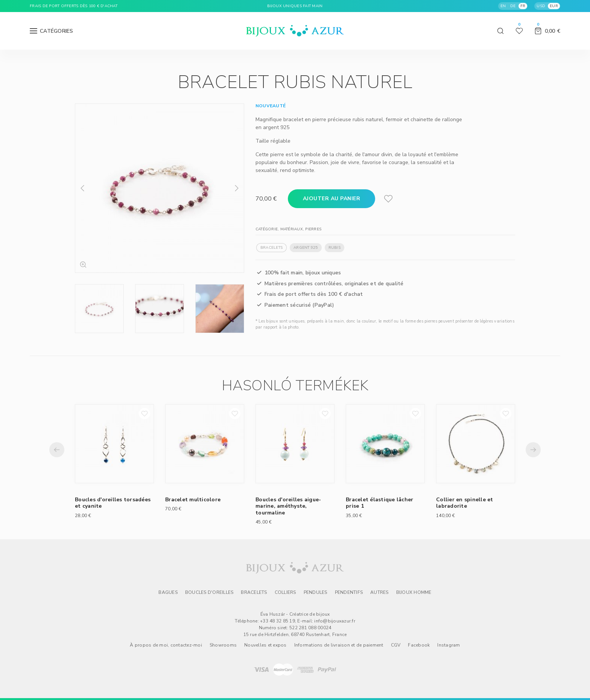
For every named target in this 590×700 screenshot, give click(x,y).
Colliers (285, 592)
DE (513, 6)
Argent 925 (306, 248)
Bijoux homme (414, 592)
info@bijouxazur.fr (335, 621)
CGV (396, 645)
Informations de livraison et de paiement (339, 645)
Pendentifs (349, 592)
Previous (82, 188)
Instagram (449, 645)
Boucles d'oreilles (209, 592)
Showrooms (223, 645)
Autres (379, 592)
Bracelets (271, 248)
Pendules (316, 592)
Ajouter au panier (332, 199)
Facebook (419, 645)
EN (503, 6)
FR (523, 6)
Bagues (168, 592)
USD (541, 6)
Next (237, 188)
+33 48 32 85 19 (278, 621)
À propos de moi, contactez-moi (166, 645)
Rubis (335, 248)
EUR (554, 6)
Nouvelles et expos (265, 645)
